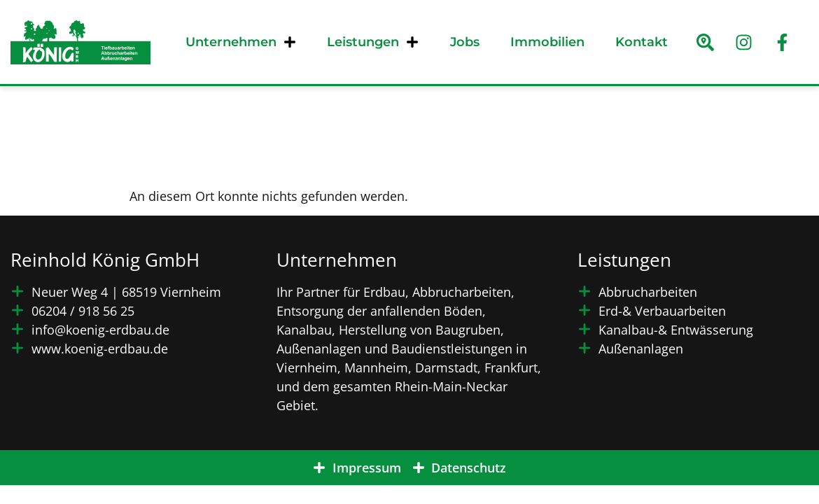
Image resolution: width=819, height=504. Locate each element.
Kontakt (642, 42)
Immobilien (547, 42)
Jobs (465, 42)
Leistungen (373, 42)
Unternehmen (241, 42)
